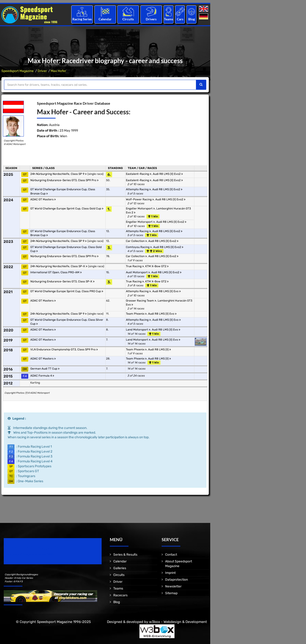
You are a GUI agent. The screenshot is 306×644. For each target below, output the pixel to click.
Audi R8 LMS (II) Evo (167, 291)
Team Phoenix (136, 314)
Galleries (120, 568)
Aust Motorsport (138, 272)
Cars (180, 19)
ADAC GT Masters (43, 199)
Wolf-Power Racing (140, 199)
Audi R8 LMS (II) (160, 349)
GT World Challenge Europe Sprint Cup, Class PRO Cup (67, 291)
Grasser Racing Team (141, 301)
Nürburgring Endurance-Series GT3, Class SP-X (62, 281)
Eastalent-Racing (139, 174)
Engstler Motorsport (140, 209)
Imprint (170, 573)
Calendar (105, 19)
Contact (171, 555)
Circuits (128, 19)
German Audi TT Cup (45, 369)
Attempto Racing (138, 189)
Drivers (151, 19)
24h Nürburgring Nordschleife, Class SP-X (59, 266)
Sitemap (171, 593)
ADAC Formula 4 (42, 376)
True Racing (135, 266)
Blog (192, 19)
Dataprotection (176, 580)
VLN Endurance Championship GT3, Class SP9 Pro (64, 349)
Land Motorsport (138, 330)
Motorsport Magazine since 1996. (30, 554)
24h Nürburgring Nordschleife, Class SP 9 (59, 174)
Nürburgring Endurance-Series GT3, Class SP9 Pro (64, 180)
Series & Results (125, 555)
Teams (169, 19)
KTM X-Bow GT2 (157, 266)
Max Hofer (58, 71)
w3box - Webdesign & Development (178, 622)
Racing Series (82, 19)
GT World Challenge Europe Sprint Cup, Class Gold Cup (67, 209)
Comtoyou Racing (139, 247)
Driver (42, 71)
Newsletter (173, 586)
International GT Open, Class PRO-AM (56, 272)
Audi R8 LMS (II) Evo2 (168, 174)
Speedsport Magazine (18, 71)
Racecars (120, 595)
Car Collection (136, 241)
